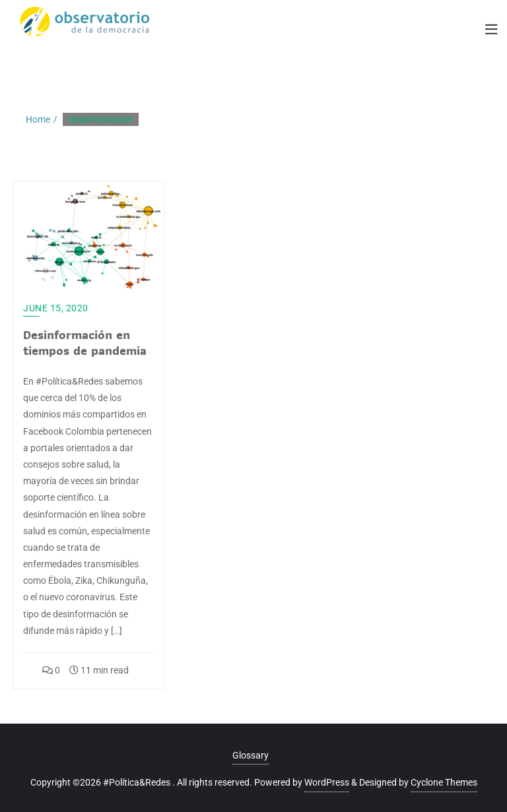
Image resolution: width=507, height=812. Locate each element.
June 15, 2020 (56, 308)
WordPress (327, 782)
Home (38, 119)
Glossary (251, 755)
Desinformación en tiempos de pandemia (85, 343)
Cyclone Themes (444, 782)
